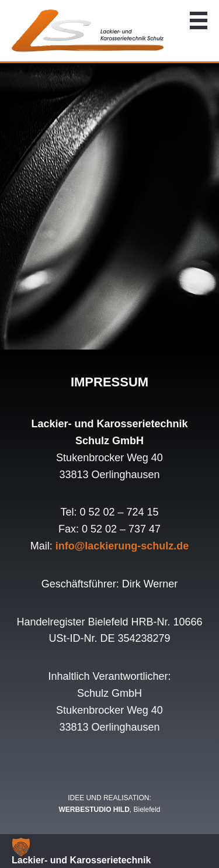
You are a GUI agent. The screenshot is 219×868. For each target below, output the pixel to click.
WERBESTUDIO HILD (94, 810)
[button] (21, 847)
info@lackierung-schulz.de (122, 546)
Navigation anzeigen (199, 20)
